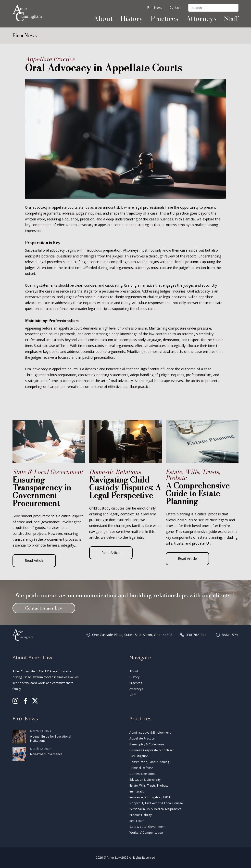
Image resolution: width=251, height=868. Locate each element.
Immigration (138, 791)
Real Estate (137, 821)
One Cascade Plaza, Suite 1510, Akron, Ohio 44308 (132, 635)
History (132, 19)
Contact (175, 8)
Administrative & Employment (150, 733)
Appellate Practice (142, 738)
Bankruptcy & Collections (147, 744)
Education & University (145, 780)
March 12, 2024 (46, 754)
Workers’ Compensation (146, 833)
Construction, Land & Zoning (149, 762)
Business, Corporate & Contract (151, 750)
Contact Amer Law (44, 608)
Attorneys (201, 19)
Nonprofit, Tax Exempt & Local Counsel (157, 803)
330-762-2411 (197, 635)
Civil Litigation (139, 756)
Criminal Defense (141, 768)
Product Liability (141, 815)
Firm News (155, 8)
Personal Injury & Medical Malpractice (155, 809)
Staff (231, 19)
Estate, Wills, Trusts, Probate (149, 785)
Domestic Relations (143, 774)
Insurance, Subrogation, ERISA (150, 797)
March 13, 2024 (46, 737)
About (103, 19)
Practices (164, 19)
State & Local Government (147, 827)
